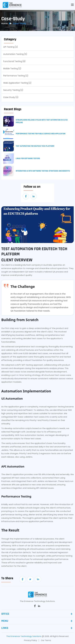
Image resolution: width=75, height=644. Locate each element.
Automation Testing (15, 54)
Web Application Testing (17, 83)
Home (5, 23)
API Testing (10, 47)
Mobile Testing (12, 68)
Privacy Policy (30, 640)
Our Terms (46, 640)
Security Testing (13, 90)
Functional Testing (14, 61)
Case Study (11, 97)
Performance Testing (16, 76)
